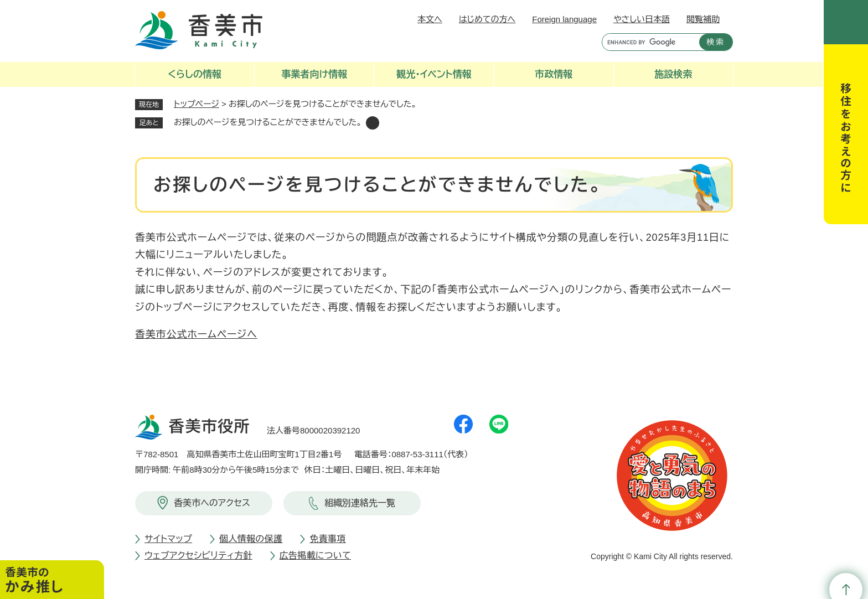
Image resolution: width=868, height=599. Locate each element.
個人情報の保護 (251, 539)
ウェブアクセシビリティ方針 (198, 556)
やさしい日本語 (642, 19)
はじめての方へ (487, 19)
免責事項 (327, 539)
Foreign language (564, 19)
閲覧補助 (703, 19)
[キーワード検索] (648, 42)
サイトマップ (168, 539)
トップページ (197, 104)
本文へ (430, 19)
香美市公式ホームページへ (196, 334)
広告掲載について (315, 556)
